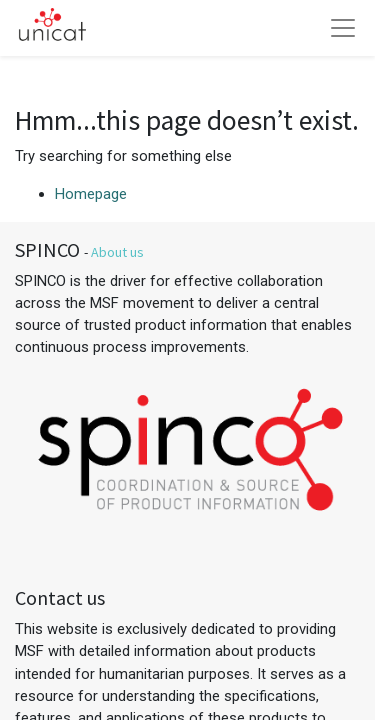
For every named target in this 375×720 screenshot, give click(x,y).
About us (117, 252)
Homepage (91, 194)
